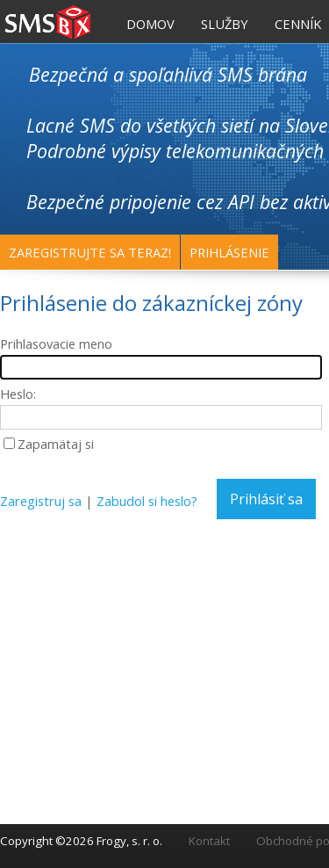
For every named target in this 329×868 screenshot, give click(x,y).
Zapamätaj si (56, 444)
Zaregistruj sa (41, 501)
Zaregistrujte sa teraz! (90, 252)
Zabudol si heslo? (147, 501)
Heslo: (18, 394)
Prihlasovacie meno (56, 344)
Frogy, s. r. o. (129, 841)
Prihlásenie (229, 252)
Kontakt (209, 841)
